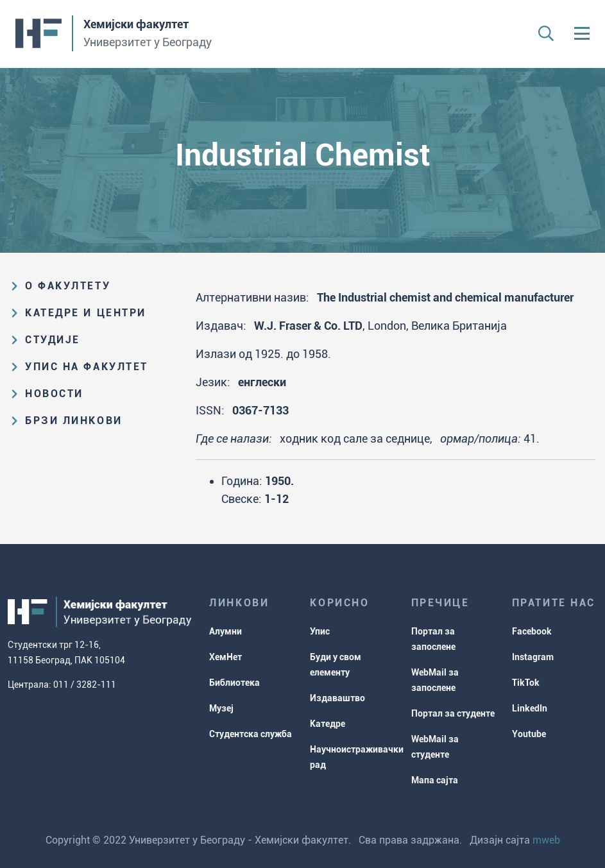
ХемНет (226, 657)
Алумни (226, 631)
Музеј (221, 708)
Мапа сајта (435, 780)
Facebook (532, 631)
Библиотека (234, 683)
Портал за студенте (453, 713)
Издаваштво (337, 698)
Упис (320, 631)
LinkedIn (530, 708)
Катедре (328, 724)
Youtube (529, 734)
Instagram (533, 657)
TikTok (526, 683)
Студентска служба (251, 734)
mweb (546, 840)
